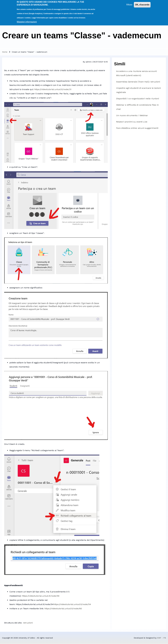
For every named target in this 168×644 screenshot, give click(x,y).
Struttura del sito (13, 623)
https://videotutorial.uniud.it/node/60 (63, 609)
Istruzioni (28, 623)
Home (5, 52)
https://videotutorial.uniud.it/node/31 (53, 89)
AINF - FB (161, 638)
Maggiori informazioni (27, 20)
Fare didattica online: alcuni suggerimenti (137, 128)
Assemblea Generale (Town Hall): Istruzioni (138, 82)
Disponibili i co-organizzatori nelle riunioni (138, 99)
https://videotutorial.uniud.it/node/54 (72, 604)
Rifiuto (129, 3)
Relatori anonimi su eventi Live (132, 122)
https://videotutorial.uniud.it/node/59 (41, 596)
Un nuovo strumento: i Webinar (132, 115)
